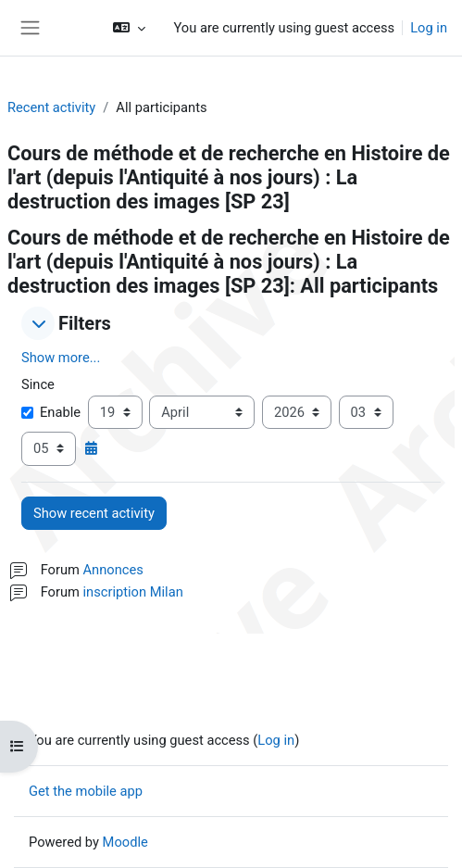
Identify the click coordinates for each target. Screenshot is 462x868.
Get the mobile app (86, 791)
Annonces (113, 570)
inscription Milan (133, 592)
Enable (51, 412)
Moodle (125, 842)
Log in (429, 28)
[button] (129, 28)
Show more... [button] (61, 358)
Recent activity (51, 107)
